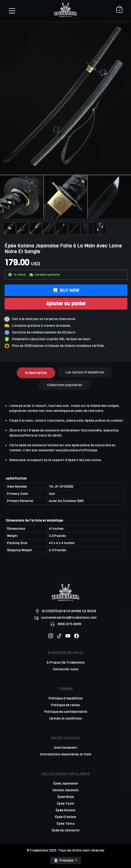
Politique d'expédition (66, 698)
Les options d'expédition (85, 372)
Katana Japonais (66, 790)
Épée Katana (65, 810)
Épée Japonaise (65, 783)
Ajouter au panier (66, 304)
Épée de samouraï (66, 830)
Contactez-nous (66, 669)
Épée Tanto (65, 824)
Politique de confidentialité (66, 712)
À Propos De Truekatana (66, 663)
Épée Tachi (65, 804)
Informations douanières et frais (66, 754)
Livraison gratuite (45, 275)
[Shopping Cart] (119, 10)
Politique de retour (66, 705)
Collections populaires (65, 385)
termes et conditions (65, 718)
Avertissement (65, 748)
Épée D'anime (65, 817)
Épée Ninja (66, 797)
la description (36, 373)
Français (64, 860)
